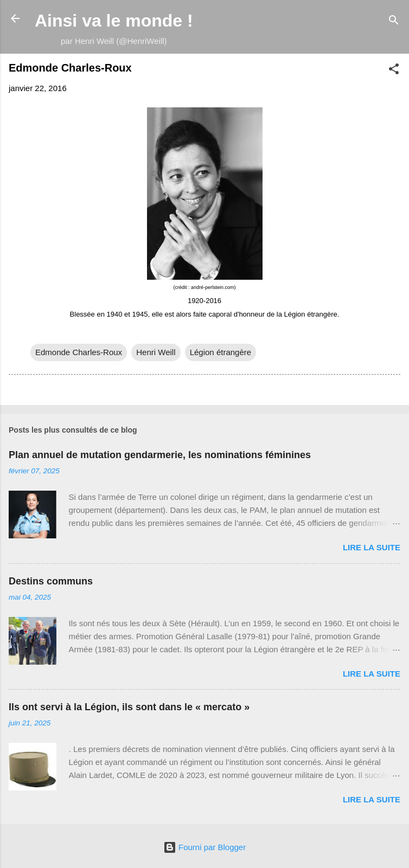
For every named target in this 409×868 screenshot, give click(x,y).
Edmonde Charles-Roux (79, 352)
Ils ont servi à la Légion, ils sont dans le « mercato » (129, 707)
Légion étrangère (221, 352)
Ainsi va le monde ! (114, 21)
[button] (394, 71)
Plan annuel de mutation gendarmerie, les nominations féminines (160, 455)
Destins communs (51, 581)
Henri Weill (156, 352)
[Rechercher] (394, 22)
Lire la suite (372, 547)
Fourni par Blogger (204, 847)
